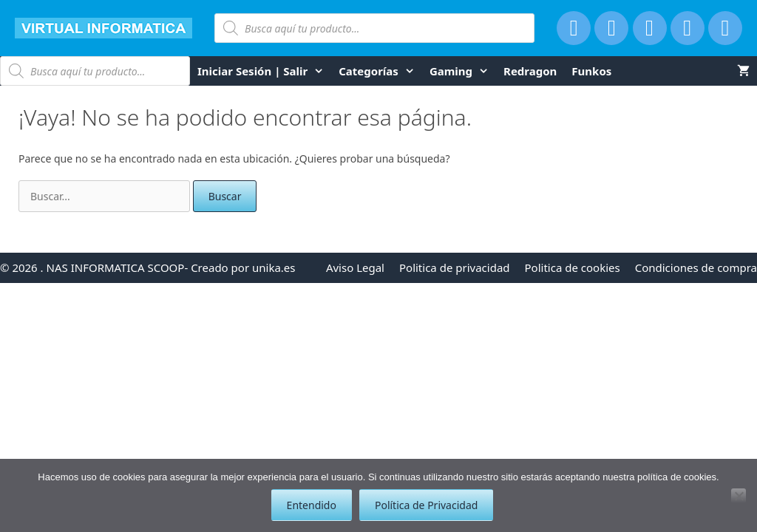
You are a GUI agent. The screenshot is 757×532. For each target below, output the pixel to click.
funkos (591, 71)
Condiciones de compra (696, 267)
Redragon (530, 71)
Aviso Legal (355, 267)
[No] (739, 496)
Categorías (380, 71)
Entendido (312, 505)
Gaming (463, 71)
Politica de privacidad (455, 267)
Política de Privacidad (426, 505)
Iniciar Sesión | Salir (264, 71)
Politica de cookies (573, 267)
